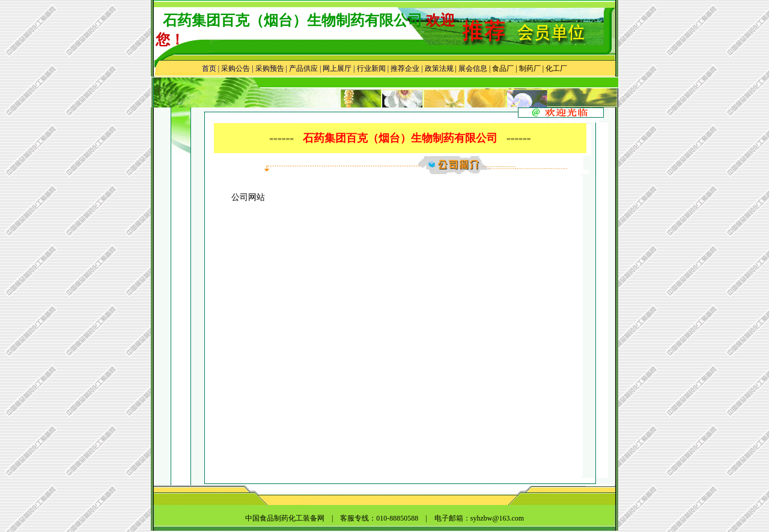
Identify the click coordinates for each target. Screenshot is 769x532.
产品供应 (303, 68)
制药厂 (530, 68)
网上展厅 (337, 68)
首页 (209, 68)
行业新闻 (371, 68)
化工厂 (556, 68)
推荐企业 (405, 68)
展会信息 (473, 68)
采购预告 (270, 68)
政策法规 (439, 68)
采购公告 (236, 68)
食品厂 (502, 68)
